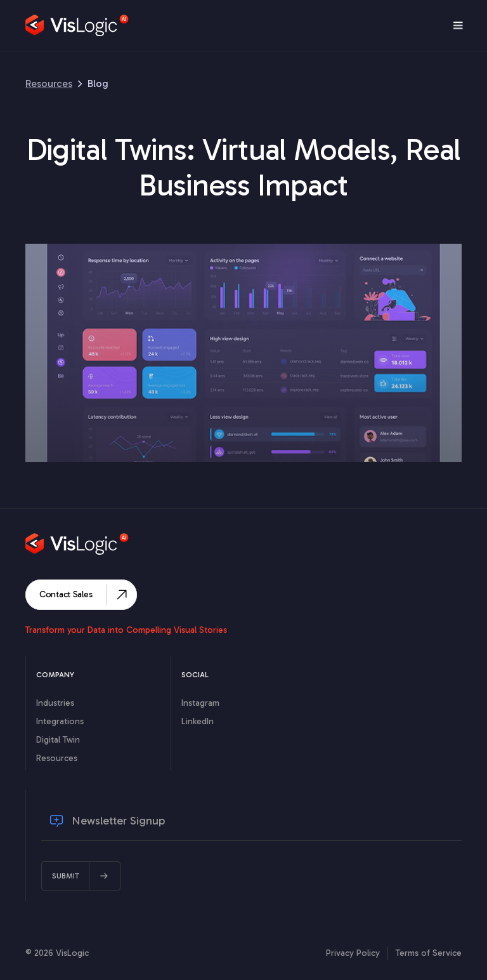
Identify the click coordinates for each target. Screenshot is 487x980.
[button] (458, 25)
